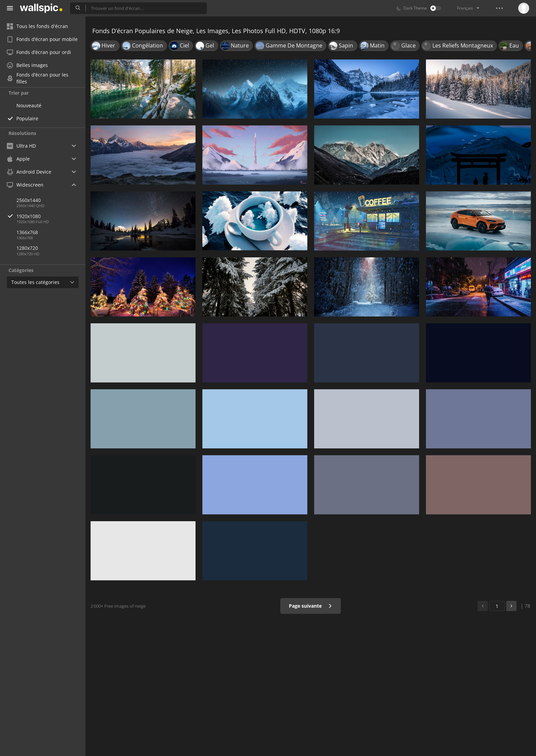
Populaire (27, 118)
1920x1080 (51, 216)
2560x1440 (29, 200)
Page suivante (311, 606)
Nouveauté (29, 105)
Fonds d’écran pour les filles (38, 78)
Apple (18, 159)
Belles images (27, 65)
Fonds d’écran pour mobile (42, 39)
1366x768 (27, 232)
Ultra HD (21, 146)
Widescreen (25, 185)
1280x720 (27, 248)
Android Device (29, 172)
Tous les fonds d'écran (37, 26)
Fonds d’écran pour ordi (39, 52)
